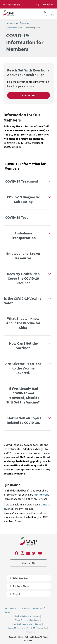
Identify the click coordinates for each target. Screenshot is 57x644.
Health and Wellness (14, 28)
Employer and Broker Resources (23, 256)
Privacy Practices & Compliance (27, 620)
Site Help (38, 624)
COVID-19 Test (17, 217)
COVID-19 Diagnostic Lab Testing (23, 199)
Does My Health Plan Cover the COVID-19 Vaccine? (23, 278)
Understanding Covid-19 (33, 28)
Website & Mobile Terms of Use (19, 628)
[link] (28, 542)
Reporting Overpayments (22, 624)
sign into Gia (41, 495)
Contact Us (29, 95)
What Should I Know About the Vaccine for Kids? (23, 323)
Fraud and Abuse (28, 632)
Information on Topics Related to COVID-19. (23, 420)
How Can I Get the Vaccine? (23, 346)
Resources (25, 23)
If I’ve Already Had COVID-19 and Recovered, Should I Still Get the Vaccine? (23, 395)
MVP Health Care (11, 5)
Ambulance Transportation (23, 235)
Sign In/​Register (45, 4)
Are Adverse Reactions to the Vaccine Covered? (23, 368)
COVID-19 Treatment (22, 181)
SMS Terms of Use (40, 628)
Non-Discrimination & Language (27, 616)
